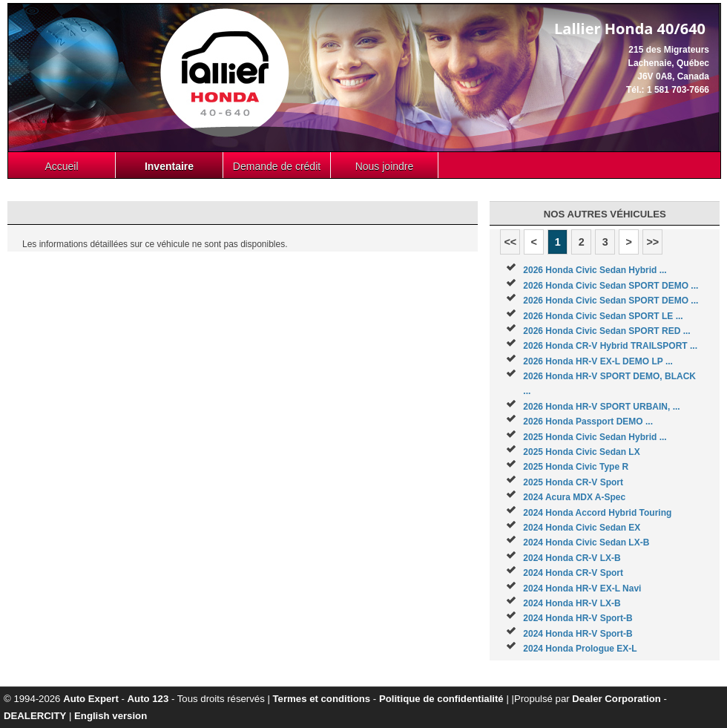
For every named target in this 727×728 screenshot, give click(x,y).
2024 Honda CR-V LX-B (572, 558)
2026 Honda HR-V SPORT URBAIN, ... (601, 407)
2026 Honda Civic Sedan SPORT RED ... (606, 331)
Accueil (61, 166)
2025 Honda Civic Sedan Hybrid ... (595, 437)
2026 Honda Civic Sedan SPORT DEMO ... (611, 286)
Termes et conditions (322, 699)
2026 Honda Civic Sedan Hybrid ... (595, 270)
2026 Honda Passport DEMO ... (588, 422)
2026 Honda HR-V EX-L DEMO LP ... (598, 361)
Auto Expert (91, 699)
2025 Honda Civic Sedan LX (581, 452)
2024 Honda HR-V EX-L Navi (582, 588)
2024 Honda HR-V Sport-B (578, 618)
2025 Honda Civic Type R (576, 467)
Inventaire (169, 166)
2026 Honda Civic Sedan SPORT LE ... (603, 316)
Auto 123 (148, 699)
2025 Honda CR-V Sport (573, 482)
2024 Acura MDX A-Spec (574, 497)
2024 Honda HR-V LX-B (572, 603)
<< (510, 242)
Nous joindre (385, 166)
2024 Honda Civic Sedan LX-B (586, 542)
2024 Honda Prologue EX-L (580, 649)
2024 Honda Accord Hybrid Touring (597, 513)
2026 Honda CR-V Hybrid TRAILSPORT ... (610, 346)
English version (111, 716)
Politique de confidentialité (441, 699)
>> (652, 242)
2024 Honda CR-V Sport (573, 573)
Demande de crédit (277, 166)
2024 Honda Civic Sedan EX (582, 528)
